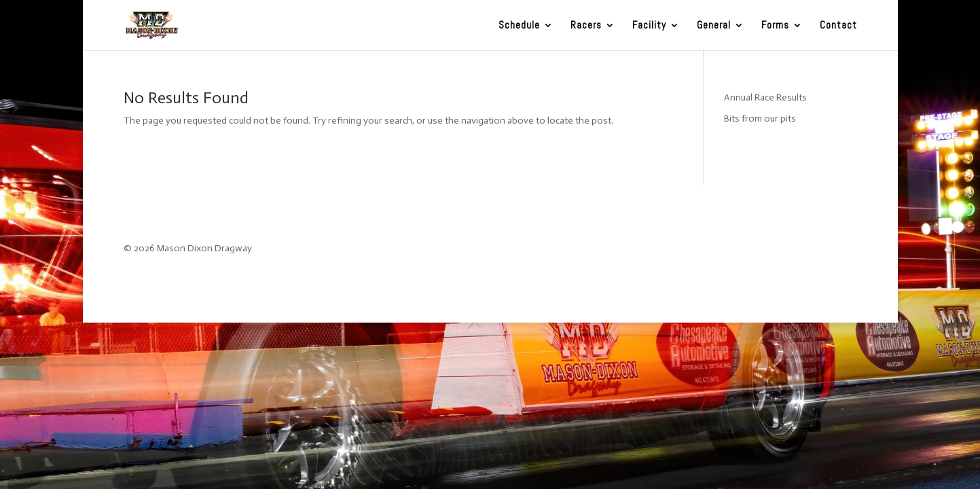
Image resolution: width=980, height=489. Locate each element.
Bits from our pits (760, 119)
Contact (838, 26)
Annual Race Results (765, 97)
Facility (649, 26)
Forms (775, 26)
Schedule (519, 26)
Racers (586, 26)
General (714, 26)
